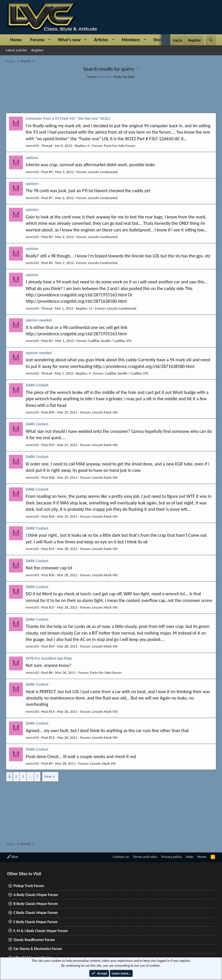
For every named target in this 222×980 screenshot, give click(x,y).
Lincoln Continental (103, 172)
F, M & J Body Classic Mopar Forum (41, 931)
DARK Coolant (37, 385)
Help (190, 857)
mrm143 (104, 77)
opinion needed (39, 320)
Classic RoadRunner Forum (34, 940)
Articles (101, 40)
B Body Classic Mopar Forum (36, 904)
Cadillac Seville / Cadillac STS (110, 341)
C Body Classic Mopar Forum (36, 913)
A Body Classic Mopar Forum (36, 895)
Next (48, 776)
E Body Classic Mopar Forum (36, 922)
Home (16, 40)
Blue (13, 857)
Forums (37, 40)
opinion (32, 158)
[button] (49, 40)
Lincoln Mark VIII (105, 412)
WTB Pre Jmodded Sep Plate (49, 658)
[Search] (211, 40)
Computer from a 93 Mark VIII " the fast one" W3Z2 (68, 118)
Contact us (121, 857)
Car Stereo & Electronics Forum (38, 949)
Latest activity (16, 50)
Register (38, 50)
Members (131, 40)
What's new (69, 40)
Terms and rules (145, 857)
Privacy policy (172, 857)
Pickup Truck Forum (29, 886)
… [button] (30, 776)
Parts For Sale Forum (120, 146)
